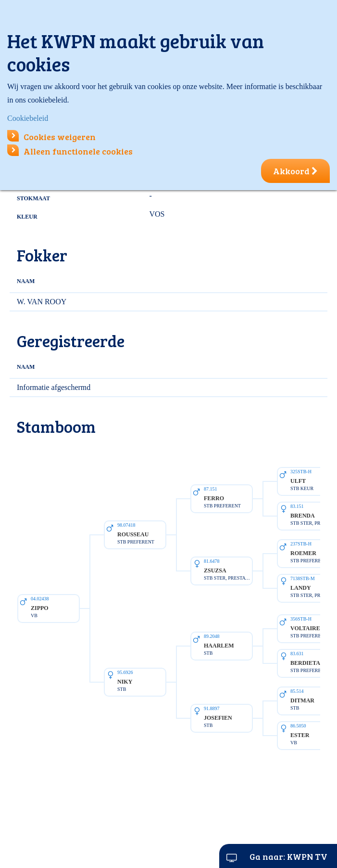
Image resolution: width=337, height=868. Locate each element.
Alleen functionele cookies (70, 151)
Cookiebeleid (28, 118)
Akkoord (295, 171)
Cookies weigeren (51, 137)
